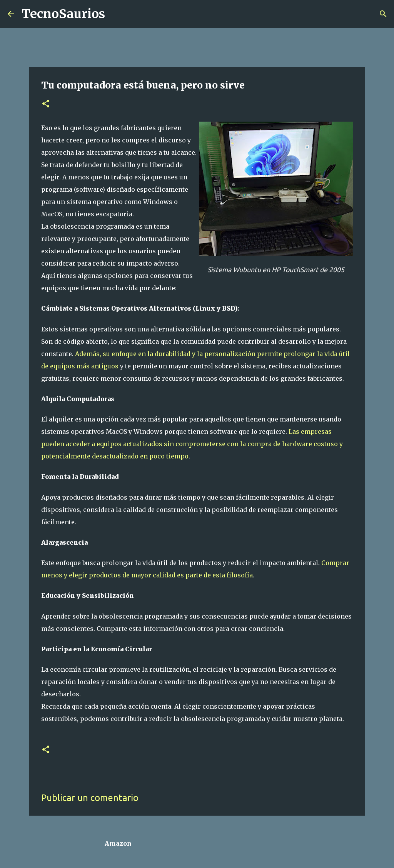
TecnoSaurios (63, 14)
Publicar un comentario (90, 798)
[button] (46, 104)
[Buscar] (116, 14)
